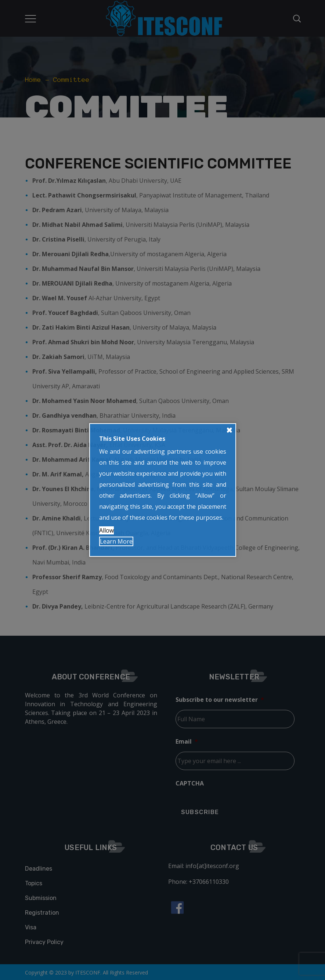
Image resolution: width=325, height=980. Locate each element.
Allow (106, 530)
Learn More (116, 541)
